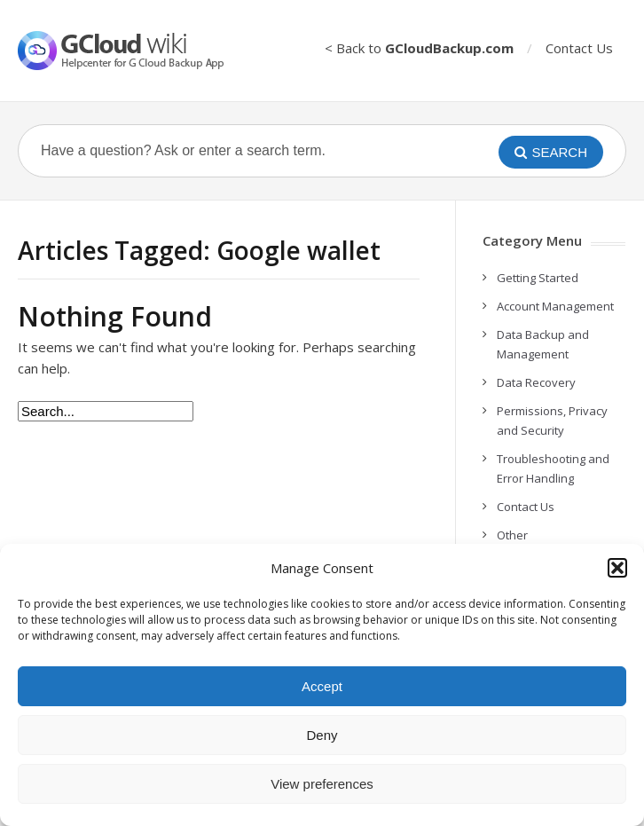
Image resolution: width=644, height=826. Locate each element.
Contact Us (579, 48)
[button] (617, 568)
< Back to (419, 48)
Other (512, 535)
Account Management (555, 306)
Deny (322, 735)
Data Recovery (536, 382)
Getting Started (538, 278)
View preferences (322, 784)
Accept (322, 686)
